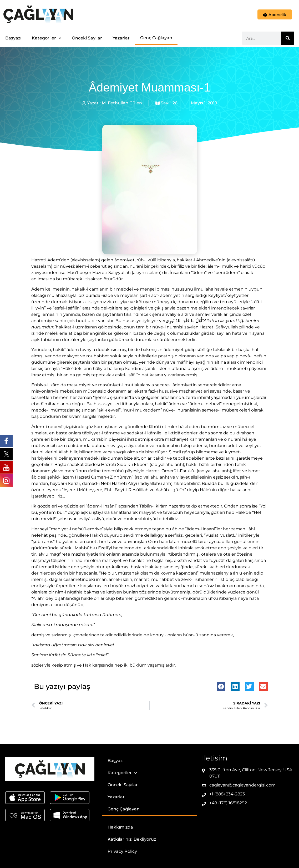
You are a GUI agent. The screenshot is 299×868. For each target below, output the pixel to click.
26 (175, 103)
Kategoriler (47, 38)
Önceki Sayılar (87, 38)
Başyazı (13, 38)
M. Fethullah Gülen (122, 103)
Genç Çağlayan (156, 38)
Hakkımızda (120, 827)
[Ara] (288, 38)
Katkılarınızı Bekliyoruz (132, 839)
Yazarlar (121, 38)
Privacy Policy (122, 851)
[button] (221, 687)
